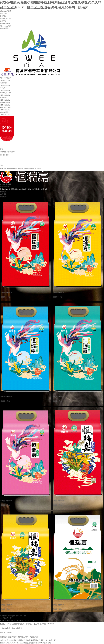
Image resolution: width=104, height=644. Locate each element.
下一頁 (9, 618)
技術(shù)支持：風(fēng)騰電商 (11, 628)
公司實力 (3, 16)
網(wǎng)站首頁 (6, 11)
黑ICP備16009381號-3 (49, 624)
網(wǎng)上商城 (6, 26)
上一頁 (2, 618)
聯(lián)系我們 (5, 28)
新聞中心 (3, 21)
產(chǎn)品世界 (5, 18)
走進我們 (3, 14)
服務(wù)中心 (5, 23)
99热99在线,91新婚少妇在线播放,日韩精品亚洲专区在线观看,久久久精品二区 (28, 640)
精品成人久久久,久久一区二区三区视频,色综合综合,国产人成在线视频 (25, 643)
